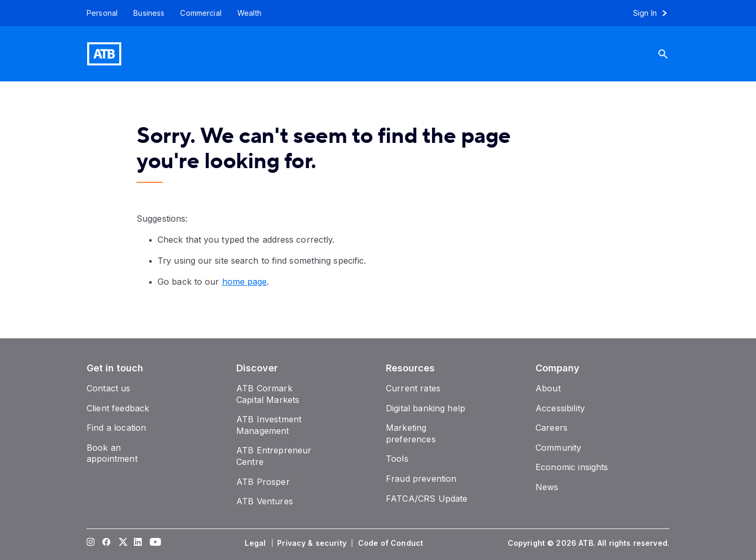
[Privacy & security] (313, 543)
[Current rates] (413, 388)
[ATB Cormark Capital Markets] (268, 394)
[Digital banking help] (426, 408)
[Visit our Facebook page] (107, 543)
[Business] (149, 13)
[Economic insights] (572, 467)
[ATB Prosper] (263, 482)
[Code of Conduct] (392, 543)
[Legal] (256, 543)
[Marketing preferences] (411, 433)
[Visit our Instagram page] (91, 543)
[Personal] (98, 13)
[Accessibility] (560, 408)
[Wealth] (249, 13)
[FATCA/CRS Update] (427, 499)
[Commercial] (201, 13)
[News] (547, 487)
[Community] (558, 448)
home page (245, 282)
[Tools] (397, 459)
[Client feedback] (118, 408)
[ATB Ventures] (265, 501)
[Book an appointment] (112, 453)
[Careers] (552, 428)
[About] (548, 388)
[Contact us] (109, 388)
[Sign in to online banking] (655, 13)
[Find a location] (116, 428)
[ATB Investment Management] (269, 425)
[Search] (671, 54)
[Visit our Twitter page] (122, 543)
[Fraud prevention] (421, 479)
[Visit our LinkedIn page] (138, 543)
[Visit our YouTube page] (154, 543)
